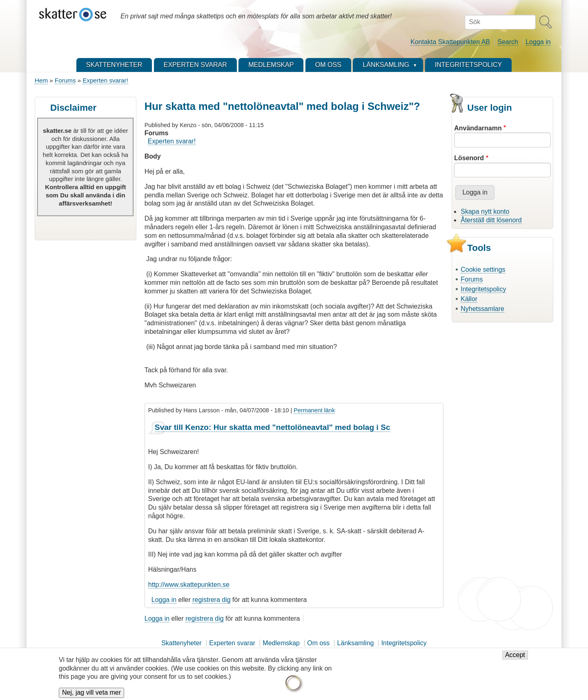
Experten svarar (232, 643)
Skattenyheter (182, 643)
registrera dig (211, 600)
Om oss (318, 643)
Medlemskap (281, 643)
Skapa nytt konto (485, 211)
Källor (469, 299)
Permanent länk (314, 410)
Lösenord (469, 158)
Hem (41, 80)
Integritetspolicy (483, 289)
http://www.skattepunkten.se (189, 585)
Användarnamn (478, 128)
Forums (65, 80)
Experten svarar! (105, 80)
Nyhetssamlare (482, 309)
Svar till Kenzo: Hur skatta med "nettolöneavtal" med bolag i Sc (273, 427)
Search (508, 42)
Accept (515, 660)
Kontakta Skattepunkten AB (450, 42)
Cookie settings (483, 269)
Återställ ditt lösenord (491, 220)
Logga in (538, 42)
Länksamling (356, 643)
